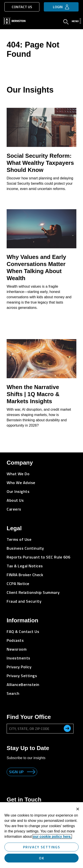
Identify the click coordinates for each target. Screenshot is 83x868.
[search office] (67, 728)
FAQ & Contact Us (23, 632)
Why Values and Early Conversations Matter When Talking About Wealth (36, 268)
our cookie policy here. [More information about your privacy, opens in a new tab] (52, 837)
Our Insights (18, 491)
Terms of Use (19, 539)
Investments (18, 658)
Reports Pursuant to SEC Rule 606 (38, 557)
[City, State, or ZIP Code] (40, 729)
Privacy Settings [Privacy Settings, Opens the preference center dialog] (42, 847)
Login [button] (58, 7)
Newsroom (17, 649)
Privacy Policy (19, 667)
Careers (14, 509)
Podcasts (15, 640)
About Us (15, 500)
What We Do (18, 474)
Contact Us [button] (22, 7)
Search (13, 693)
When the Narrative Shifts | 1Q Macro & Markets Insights (33, 394)
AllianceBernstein (23, 685)
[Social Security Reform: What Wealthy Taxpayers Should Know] (41, 127)
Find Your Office (29, 717)
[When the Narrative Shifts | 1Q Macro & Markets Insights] (41, 359)
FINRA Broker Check (25, 575)
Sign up (16, 772)
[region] (41, 835)
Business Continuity (25, 548)
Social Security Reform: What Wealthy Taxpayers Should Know (40, 163)
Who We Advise (21, 483)
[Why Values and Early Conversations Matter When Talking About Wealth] (41, 229)
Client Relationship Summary (33, 592)
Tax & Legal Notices (25, 566)
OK (42, 858)
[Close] (78, 809)
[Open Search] (66, 22)
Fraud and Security (24, 601)
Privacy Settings (22, 676)
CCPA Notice (18, 584)
